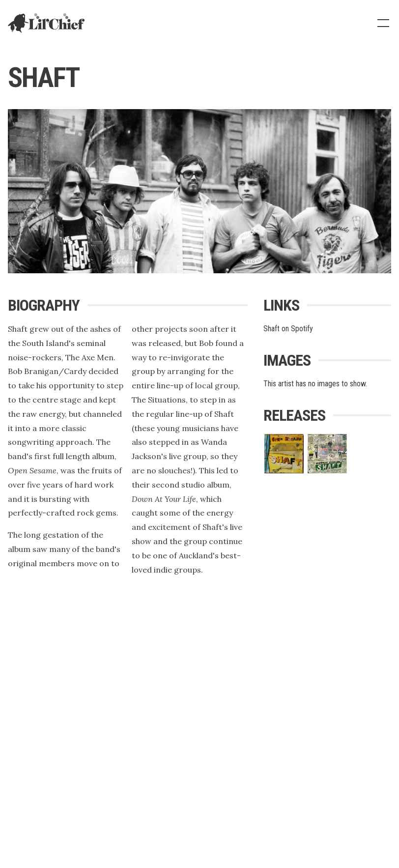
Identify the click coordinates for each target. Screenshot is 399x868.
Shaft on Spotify (288, 329)
